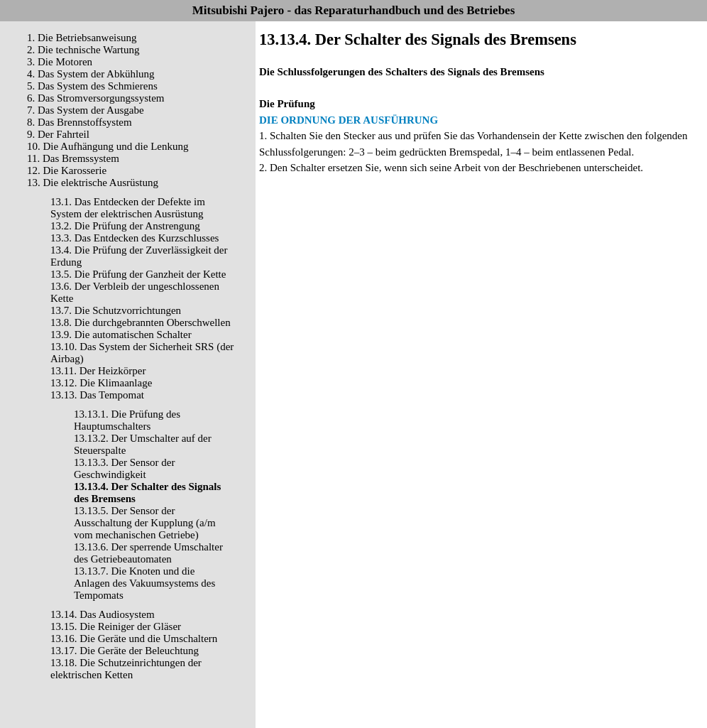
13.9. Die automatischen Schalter (121, 335)
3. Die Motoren (60, 62)
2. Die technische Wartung (83, 50)
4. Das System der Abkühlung (91, 74)
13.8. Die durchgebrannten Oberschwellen (141, 322)
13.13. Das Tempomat (97, 395)
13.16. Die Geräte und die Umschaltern (134, 639)
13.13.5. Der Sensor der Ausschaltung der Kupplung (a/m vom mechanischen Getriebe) (145, 523)
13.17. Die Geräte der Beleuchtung (125, 651)
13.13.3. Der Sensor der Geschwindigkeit (124, 468)
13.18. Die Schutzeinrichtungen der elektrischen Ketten (126, 669)
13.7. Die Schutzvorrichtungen (116, 310)
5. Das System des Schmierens (92, 86)
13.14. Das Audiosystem (103, 614)
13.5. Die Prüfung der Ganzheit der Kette (138, 274)
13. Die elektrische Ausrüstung (93, 183)
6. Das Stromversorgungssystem (95, 98)
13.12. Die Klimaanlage (101, 383)
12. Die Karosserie (67, 170)
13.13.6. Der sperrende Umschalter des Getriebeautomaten (148, 553)
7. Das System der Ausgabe (86, 110)
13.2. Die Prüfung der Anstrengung (125, 226)
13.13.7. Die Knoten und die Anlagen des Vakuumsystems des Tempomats (144, 583)
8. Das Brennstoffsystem (80, 122)
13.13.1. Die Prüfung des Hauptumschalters (127, 420)
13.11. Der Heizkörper (98, 371)
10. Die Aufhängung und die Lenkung (108, 146)
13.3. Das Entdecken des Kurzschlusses (135, 238)
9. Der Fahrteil (58, 134)
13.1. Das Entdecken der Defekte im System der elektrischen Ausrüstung (128, 208)
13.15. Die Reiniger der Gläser (116, 626)
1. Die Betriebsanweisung (82, 38)
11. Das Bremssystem (73, 158)
